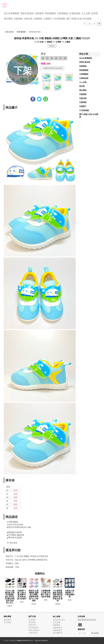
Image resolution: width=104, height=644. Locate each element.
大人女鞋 (86, 13)
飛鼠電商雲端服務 (41, 641)
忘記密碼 (57, 622)
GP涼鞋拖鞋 (59, 18)
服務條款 (57, 625)
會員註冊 (57, 620)
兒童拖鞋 (18, 18)
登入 (64, 620)
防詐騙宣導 (58, 633)
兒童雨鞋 (38, 18)
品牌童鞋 (39, 13)
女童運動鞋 (63, 13)
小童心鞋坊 (9, 32)
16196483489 (35, 32)
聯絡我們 (7, 620)
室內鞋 (95, 13)
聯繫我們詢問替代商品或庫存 (53, 68)
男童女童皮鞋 (27, 13)
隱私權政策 (58, 628)
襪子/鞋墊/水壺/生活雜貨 (79, 18)
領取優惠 (95, 633)
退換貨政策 (58, 630)
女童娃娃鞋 (75, 13)
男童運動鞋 (50, 13)
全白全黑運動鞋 (12, 13)
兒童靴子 (48, 18)
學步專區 (8, 18)
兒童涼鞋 (28, 18)
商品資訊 (52, 46)
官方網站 (7, 622)
